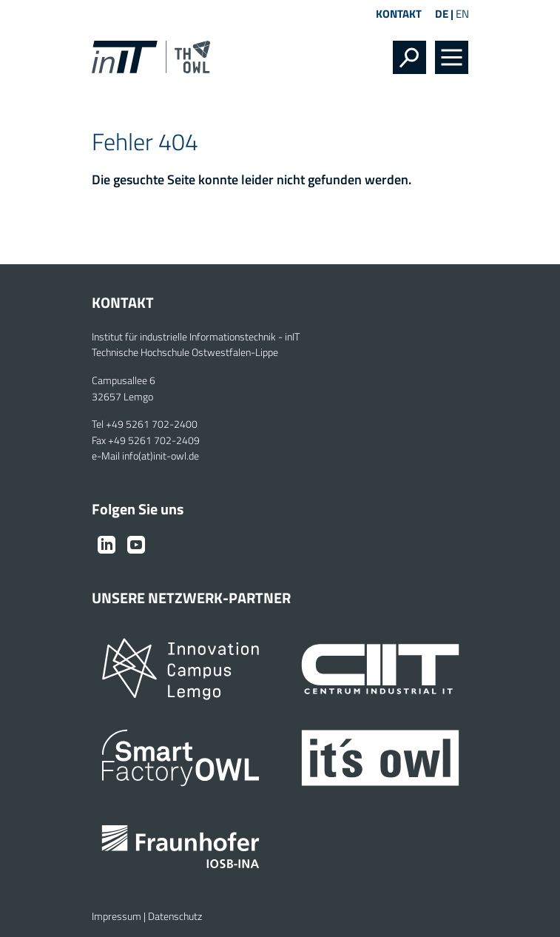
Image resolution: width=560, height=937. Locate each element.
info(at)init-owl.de (161, 456)
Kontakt (399, 14)
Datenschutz (175, 916)
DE (442, 14)
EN (462, 14)
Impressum (117, 916)
